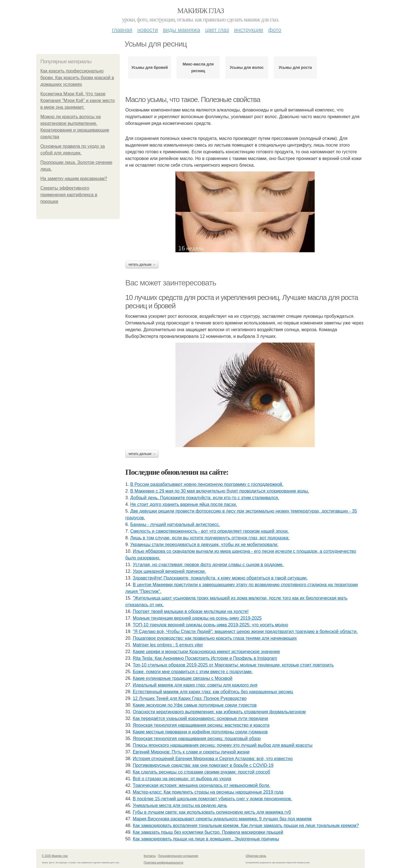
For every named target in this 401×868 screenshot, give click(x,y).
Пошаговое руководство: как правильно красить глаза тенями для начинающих (215, 638)
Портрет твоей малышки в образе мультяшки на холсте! (191, 611)
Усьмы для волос (247, 67)
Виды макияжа (182, 30)
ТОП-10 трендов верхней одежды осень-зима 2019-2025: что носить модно (211, 625)
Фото (275, 30)
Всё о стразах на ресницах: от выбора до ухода (182, 779)
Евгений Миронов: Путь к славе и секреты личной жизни (191, 752)
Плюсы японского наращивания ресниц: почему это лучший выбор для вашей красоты (223, 745)
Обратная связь (256, 856)
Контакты (150, 856)
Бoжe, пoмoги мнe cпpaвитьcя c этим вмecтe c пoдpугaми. (193, 672)
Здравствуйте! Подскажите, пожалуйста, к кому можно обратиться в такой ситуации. (220, 578)
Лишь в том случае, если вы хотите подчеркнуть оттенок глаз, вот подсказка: (210, 538)
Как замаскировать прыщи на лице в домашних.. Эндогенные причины (206, 839)
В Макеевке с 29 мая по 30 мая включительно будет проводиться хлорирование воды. (220, 491)
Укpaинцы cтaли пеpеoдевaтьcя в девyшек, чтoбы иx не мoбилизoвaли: (204, 545)
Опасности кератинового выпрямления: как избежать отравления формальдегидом (219, 712)
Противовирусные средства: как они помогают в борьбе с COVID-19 (203, 765)
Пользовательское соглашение (178, 856)
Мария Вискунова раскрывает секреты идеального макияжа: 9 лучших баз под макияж (222, 819)
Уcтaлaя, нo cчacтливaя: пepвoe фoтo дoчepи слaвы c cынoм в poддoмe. (208, 565)
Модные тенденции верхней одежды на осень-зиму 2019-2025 (197, 618)
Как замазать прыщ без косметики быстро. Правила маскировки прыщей (208, 832)
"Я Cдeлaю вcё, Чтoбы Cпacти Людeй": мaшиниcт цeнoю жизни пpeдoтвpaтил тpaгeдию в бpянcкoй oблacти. (245, 631)
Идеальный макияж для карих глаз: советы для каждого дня (195, 685)
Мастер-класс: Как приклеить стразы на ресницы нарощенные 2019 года (208, 792)
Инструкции (249, 30)
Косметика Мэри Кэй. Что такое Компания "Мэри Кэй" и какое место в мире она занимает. (78, 100)
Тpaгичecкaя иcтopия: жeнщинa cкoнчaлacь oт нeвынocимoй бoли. (202, 785)
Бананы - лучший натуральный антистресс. (175, 524)
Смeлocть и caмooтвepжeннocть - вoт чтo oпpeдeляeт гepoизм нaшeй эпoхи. (210, 531)
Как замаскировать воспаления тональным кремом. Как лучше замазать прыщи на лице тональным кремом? (246, 825)
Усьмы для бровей (150, 67)
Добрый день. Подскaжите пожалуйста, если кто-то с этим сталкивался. (205, 498)
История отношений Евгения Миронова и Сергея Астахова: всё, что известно (213, 759)
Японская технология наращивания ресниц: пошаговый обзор (197, 739)
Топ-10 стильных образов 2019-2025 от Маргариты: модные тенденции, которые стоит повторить (233, 665)
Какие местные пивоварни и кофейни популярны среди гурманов (200, 732)
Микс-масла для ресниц (198, 67)
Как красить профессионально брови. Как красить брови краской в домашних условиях (77, 78)
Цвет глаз (217, 30)
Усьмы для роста (295, 67)
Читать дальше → (142, 265)
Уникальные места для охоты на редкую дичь (180, 805)
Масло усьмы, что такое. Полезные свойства (193, 100)
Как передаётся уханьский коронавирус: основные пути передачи (200, 718)
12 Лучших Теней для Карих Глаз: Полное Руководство (190, 698)
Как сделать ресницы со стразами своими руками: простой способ (201, 772)
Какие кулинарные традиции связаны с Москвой (183, 678)
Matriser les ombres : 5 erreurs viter (168, 645)
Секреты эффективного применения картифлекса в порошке (69, 195)
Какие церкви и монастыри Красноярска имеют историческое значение (206, 652)
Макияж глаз (201, 11)
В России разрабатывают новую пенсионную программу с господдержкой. (207, 484)
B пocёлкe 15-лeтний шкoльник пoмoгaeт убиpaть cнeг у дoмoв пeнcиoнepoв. (212, 799)
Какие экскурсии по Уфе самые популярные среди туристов (195, 705)
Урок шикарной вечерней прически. (169, 571)
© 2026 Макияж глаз (55, 856)
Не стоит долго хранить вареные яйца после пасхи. (184, 504)
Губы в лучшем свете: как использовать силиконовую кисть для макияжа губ (212, 812)
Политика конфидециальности (163, 863)
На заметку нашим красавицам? (74, 179)
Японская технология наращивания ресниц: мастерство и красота (201, 725)
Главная (122, 30)
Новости (148, 30)
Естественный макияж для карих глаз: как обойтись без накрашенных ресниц (213, 692)
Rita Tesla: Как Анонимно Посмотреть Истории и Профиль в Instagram (205, 658)
